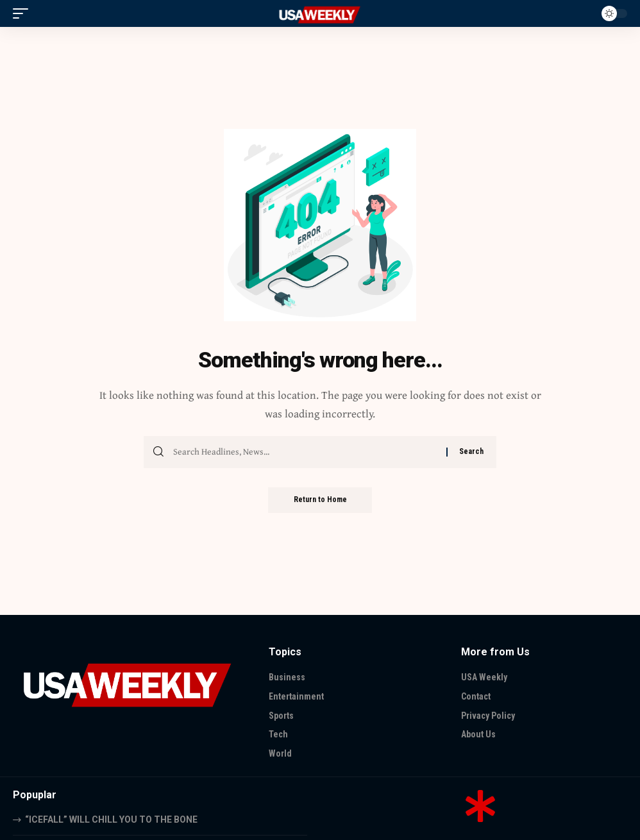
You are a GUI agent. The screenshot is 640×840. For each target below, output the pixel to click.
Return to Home (320, 500)
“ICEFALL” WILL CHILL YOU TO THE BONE (111, 819)
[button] (24, 13)
